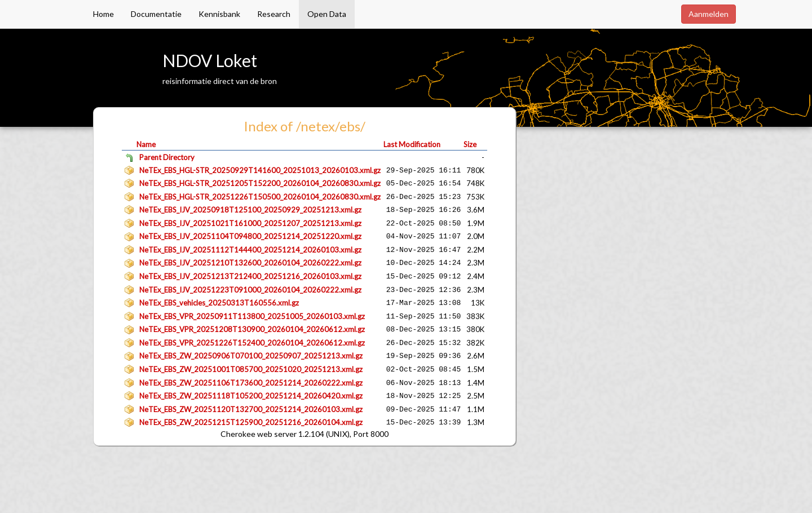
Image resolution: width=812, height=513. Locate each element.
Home (103, 14)
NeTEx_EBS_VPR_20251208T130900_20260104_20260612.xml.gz (252, 329)
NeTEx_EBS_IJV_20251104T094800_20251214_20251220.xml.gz (250, 236)
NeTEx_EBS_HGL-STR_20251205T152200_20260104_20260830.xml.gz (260, 183)
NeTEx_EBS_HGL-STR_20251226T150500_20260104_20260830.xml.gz (260, 197)
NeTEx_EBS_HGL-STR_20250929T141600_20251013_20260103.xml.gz (260, 170)
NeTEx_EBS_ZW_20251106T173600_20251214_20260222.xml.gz (251, 383)
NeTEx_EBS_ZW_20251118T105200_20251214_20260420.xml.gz (251, 396)
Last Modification (412, 144)
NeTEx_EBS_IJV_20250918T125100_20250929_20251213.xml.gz (250, 210)
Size (470, 144)
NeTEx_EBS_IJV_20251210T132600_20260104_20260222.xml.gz (250, 263)
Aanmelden (709, 14)
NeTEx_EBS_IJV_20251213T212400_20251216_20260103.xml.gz (250, 276)
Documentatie (156, 14)
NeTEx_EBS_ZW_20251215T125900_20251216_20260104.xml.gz (251, 422)
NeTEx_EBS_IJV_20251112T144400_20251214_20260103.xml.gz (250, 250)
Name (146, 144)
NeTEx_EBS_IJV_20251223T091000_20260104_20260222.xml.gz (250, 290)
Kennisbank (219, 14)
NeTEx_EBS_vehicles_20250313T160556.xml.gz (219, 303)
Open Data (327, 14)
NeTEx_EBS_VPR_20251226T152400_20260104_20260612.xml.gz (252, 343)
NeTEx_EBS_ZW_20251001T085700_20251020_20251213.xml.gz (251, 369)
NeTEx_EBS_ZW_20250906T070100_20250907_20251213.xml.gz (251, 356)
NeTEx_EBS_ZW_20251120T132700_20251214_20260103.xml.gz (251, 409)
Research (274, 14)
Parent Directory (167, 157)
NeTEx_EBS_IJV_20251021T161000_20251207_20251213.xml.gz (250, 223)
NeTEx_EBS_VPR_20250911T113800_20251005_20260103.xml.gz (252, 316)
